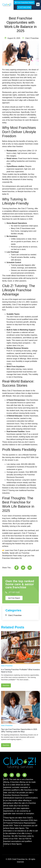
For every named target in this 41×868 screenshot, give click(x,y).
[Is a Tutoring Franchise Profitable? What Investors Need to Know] (20, 648)
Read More (6, 685)
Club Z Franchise (7, 666)
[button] (38, 4)
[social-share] (17, 568)
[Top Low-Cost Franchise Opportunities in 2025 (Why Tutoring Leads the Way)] (20, 707)
